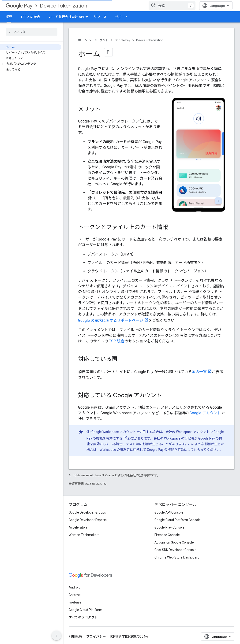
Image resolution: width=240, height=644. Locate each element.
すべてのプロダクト (83, 617)
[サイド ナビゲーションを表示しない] (56, 636)
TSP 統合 (117, 341)
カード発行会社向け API (66, 17)
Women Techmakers (84, 535)
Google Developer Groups (87, 512)
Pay (19, 6)
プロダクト (101, 40)
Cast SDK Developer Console (175, 550)
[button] (31, 64)
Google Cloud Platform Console (178, 520)
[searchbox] (32, 32)
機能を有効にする (109, 438)
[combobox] (172, 6)
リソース (100, 17)
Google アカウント (205, 413)
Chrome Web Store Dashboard (177, 557)
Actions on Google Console (174, 542)
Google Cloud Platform (85, 610)
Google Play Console (169, 527)
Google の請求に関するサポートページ (111, 320)
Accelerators (78, 527)
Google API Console (169, 512)
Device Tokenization (64, 6)
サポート (122, 17)
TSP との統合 (30, 17)
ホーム (83, 40)
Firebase (75, 602)
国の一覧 (199, 372)
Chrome (75, 595)
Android (75, 587)
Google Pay (122, 40)
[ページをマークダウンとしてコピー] (109, 52)
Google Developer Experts (88, 520)
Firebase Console (167, 535)
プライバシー (96, 637)
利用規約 (75, 637)
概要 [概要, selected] (9, 17)
